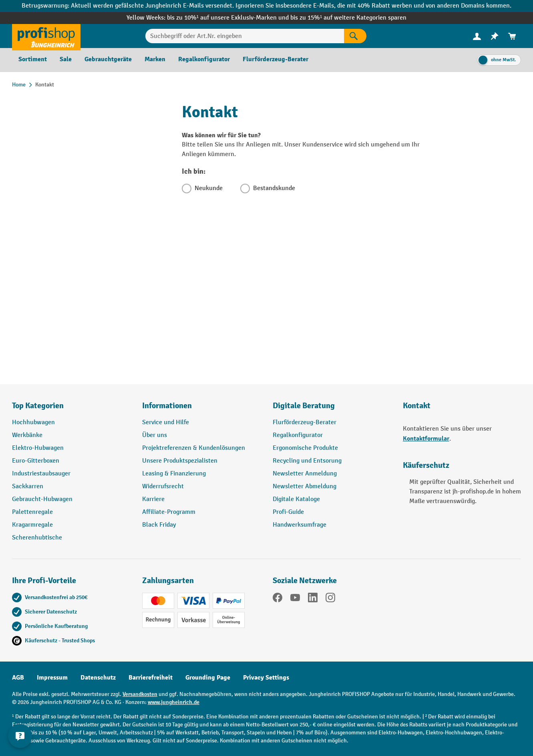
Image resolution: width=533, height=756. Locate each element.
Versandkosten (140, 694)
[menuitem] (477, 36)
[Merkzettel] (495, 36)
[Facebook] (278, 599)
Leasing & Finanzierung (174, 474)
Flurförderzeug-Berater (305, 422)
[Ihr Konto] (477, 36)
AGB (18, 678)
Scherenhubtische (37, 538)
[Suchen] (355, 36)
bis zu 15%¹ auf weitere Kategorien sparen (348, 18)
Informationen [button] (167, 406)
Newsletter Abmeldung (305, 486)
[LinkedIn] (313, 599)
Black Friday (159, 525)
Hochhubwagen (33, 422)
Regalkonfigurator (298, 435)
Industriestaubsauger (41, 474)
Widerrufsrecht (163, 486)
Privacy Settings (266, 678)
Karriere (153, 499)
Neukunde (209, 188)
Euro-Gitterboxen (36, 461)
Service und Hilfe (166, 422)
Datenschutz (98, 678)
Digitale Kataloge (296, 499)
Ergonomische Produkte (305, 448)
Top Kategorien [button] (38, 406)
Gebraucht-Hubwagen (42, 499)
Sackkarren (28, 486)
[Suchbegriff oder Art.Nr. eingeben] (245, 36)
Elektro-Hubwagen (38, 448)
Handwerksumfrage (300, 525)
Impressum (52, 678)
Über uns (155, 435)
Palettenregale (32, 512)
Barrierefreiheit (151, 678)
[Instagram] (330, 599)
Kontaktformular (426, 439)
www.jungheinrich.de (174, 702)
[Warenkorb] (512, 36)
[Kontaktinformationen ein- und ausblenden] (20, 736)
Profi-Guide (288, 512)
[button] (332, 409)
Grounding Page (208, 678)
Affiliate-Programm (169, 512)
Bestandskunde (274, 188)
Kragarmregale (32, 525)
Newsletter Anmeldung (305, 474)
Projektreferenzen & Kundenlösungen (194, 448)
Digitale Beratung (304, 406)
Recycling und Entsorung (307, 461)
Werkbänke (27, 435)
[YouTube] (295, 599)
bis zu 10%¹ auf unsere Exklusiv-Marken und (229, 18)
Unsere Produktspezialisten (180, 461)
